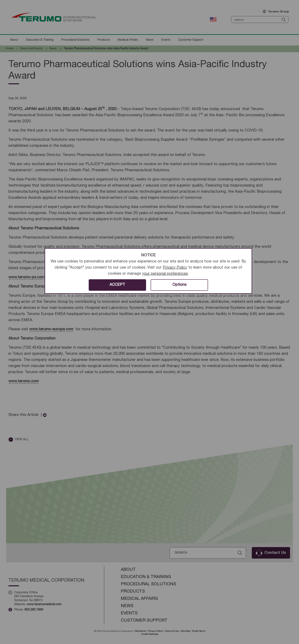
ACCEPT (117, 285)
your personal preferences (165, 274)
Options (179, 285)
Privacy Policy (175, 268)
